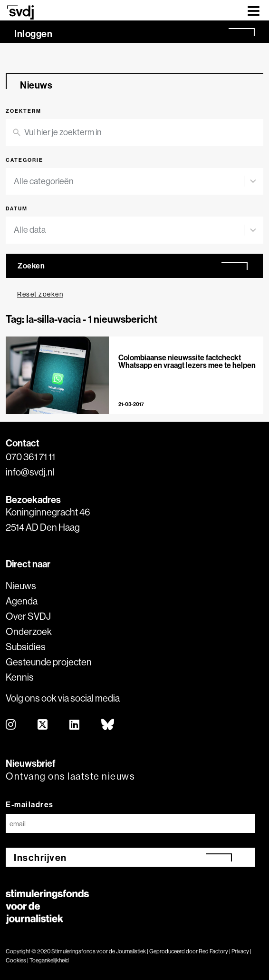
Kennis (20, 677)
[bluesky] (108, 725)
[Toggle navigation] (254, 10)
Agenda (22, 601)
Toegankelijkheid (49, 960)
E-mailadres (30, 804)
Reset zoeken (40, 294)
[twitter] (43, 725)
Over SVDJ (28, 616)
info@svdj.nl (30, 472)
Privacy (240, 951)
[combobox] (129, 182)
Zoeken (31, 266)
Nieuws (21, 586)
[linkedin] (75, 725)
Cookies (16, 960)
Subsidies (26, 647)
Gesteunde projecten (49, 662)
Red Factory (213, 951)
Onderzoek (29, 631)
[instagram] (11, 725)
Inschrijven (40, 857)
